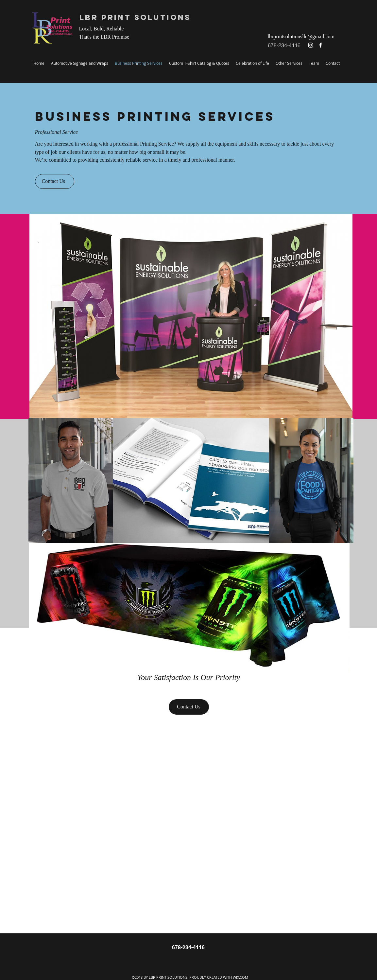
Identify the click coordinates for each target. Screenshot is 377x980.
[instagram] (311, 45)
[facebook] (320, 45)
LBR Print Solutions (135, 17)
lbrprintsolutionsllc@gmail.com (301, 36)
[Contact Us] (55, 181)
